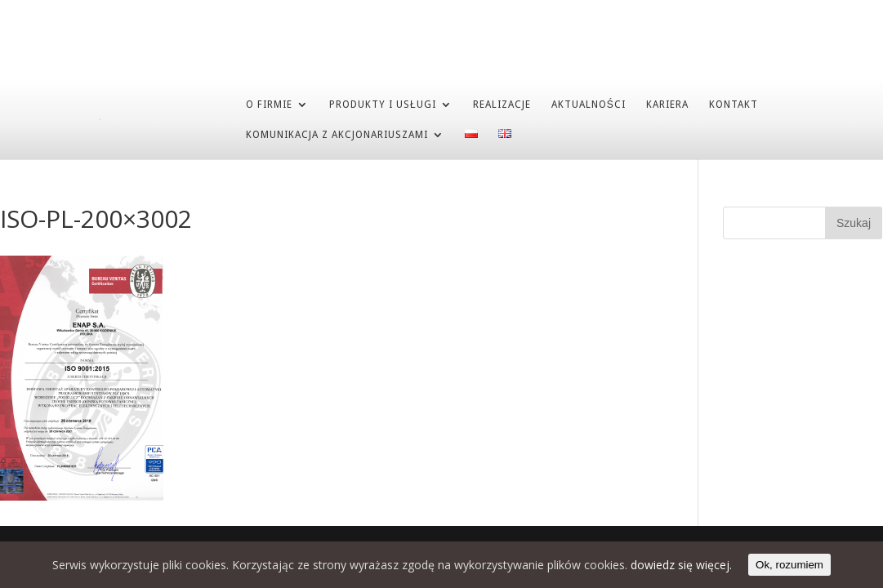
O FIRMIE (269, 104)
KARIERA (667, 104)
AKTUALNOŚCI (589, 104)
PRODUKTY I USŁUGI (383, 104)
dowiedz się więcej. (681, 565)
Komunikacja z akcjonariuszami (337, 134)
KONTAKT (734, 104)
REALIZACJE (502, 104)
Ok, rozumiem (789, 565)
